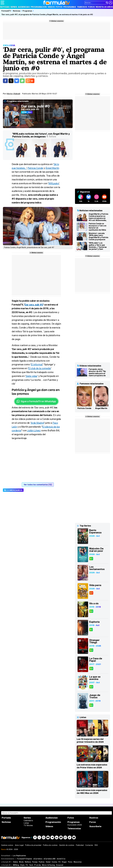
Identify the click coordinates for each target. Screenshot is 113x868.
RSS (96, 845)
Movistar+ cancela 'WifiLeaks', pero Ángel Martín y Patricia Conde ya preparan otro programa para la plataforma (98, 236)
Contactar (89, 845)
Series (14, 7)
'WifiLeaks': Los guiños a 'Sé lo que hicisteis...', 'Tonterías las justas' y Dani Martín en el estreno (98, 246)
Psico (70, 862)
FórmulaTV (6, 11)
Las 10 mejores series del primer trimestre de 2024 (90, 740)
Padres (42, 862)
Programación (39, 7)
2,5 (91, 593)
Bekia (16, 862)
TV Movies (28, 825)
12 (32, 81)
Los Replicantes (19, 856)
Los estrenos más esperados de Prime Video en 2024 (92, 766)
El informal (37, 364)
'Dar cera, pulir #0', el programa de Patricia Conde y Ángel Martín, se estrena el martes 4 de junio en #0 (47, 14)
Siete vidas (31, 376)
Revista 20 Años (104, 7)
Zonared (60, 865)
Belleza (28, 862)
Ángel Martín (52, 168)
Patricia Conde (35, 168)
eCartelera (38, 859)
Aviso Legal (19, 845)
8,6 (91, 668)
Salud (48, 862)
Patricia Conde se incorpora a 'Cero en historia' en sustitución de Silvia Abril (98, 227)
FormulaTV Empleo (25, 859)
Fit (59, 862)
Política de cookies (50, 845)
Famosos (82, 7)
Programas (70, 7)
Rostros (94, 818)
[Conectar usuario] (111, 3)
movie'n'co (61, 859)
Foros (91, 7)
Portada (6, 818)
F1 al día (38, 865)
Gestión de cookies (67, 845)
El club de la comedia (40, 368)
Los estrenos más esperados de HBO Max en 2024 (92, 792)
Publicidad (80, 845)
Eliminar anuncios (57, 21)
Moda (21, 862)
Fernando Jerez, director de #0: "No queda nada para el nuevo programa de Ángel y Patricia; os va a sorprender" (98, 372)
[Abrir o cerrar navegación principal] (2, 3)
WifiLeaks (54, 183)
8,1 (91, 630)
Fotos (59, 7)
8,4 (91, 611)
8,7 (91, 559)
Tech (31, 865)
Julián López (34, 430)
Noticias (5, 7)
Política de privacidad (33, 845)
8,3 (91, 650)
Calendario (28, 820)
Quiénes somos (7, 845)
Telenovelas (74, 828)
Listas (26, 823)
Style (22, 865)
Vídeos (51, 7)
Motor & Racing (48, 865)
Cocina (54, 862)
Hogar (64, 862)
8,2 (91, 705)
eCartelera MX (50, 859)
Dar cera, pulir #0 (35, 106)
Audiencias (24, 7)
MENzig (16, 865)
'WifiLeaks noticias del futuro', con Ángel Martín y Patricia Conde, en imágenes (41, 135)
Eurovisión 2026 (75, 825)
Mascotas (78, 862)
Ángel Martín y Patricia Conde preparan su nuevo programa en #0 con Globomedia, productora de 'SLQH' (98, 217)
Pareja (35, 862)
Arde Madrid (37, 423)
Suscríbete (95, 826)
